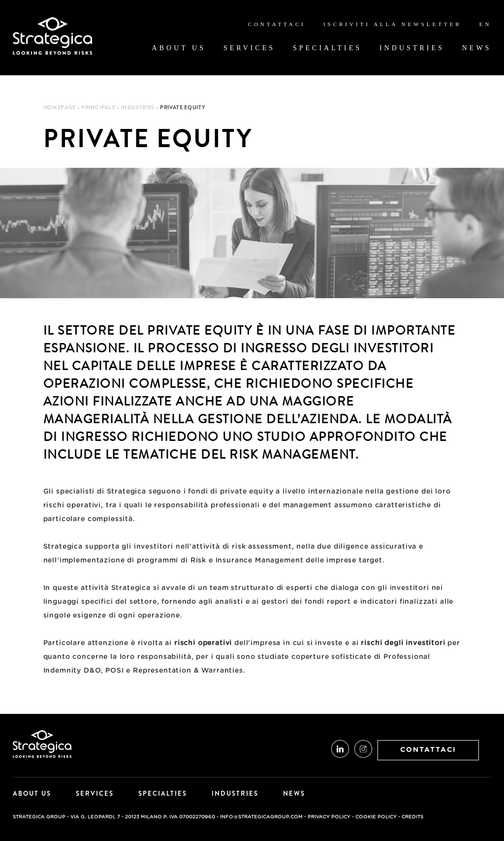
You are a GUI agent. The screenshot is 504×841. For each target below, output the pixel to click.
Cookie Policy (376, 817)
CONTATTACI (428, 750)
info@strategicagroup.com (261, 817)
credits (412, 817)
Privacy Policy (329, 817)
